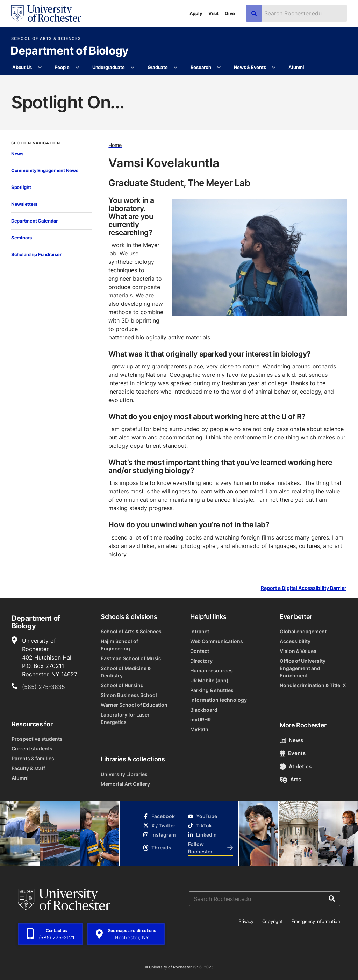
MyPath (199, 729)
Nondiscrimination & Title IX (313, 685)
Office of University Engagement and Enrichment (303, 668)
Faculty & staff (28, 768)
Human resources (212, 671)
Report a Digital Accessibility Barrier (304, 588)
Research (201, 67)
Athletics (296, 766)
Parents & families (33, 758)
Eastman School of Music (131, 658)
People (62, 67)
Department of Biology (70, 51)
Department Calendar (34, 221)
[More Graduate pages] (176, 68)
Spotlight (21, 187)
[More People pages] (77, 68)
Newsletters (24, 204)
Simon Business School (129, 695)
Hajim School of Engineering (119, 645)
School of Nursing (122, 685)
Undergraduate (109, 67)
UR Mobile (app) (209, 680)
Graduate (158, 67)
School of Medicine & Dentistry (126, 672)
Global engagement (303, 631)
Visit (213, 13)
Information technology (219, 700)
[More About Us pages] (40, 68)
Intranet (200, 631)
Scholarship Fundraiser (36, 254)
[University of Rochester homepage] (46, 13)
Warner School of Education (134, 705)
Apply (196, 13)
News (17, 154)
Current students (32, 749)
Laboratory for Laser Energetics (125, 718)
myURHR (201, 720)
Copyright (273, 921)
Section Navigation (36, 143)
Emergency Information (316, 921)
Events (293, 753)
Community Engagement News (45, 170)
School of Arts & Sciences (46, 39)
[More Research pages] (219, 68)
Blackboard (204, 710)
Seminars (22, 238)
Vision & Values (298, 651)
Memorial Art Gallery (125, 784)
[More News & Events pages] (274, 68)
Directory (201, 661)
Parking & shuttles (212, 690)
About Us (22, 67)
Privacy (246, 921)
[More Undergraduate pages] (133, 68)
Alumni (296, 67)
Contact (200, 651)
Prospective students (37, 739)
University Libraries (124, 774)
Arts (290, 779)
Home (115, 145)
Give (230, 13)
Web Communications (217, 641)
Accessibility (295, 641)
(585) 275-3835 (44, 687)
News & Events (250, 67)
